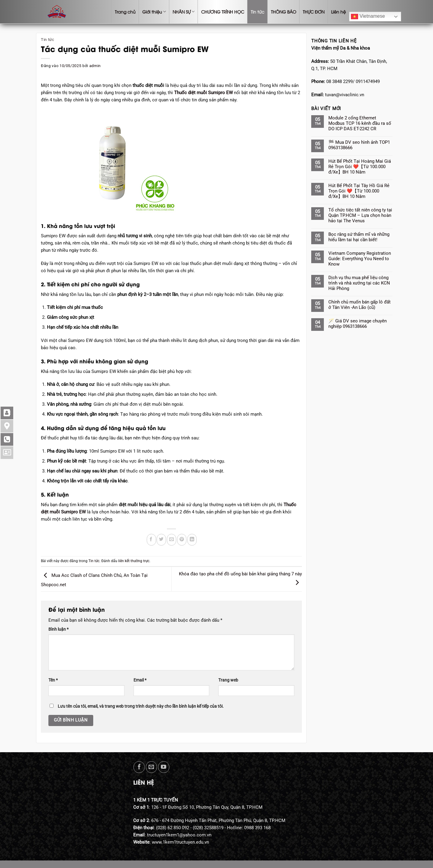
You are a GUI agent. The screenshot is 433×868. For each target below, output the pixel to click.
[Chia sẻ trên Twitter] (161, 540)
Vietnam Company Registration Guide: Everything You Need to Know (360, 259)
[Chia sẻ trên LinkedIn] (192, 540)
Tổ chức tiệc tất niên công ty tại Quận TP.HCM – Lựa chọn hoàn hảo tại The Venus (360, 215)
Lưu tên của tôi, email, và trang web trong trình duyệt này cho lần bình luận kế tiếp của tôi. (141, 706)
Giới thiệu (154, 12)
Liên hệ (338, 12)
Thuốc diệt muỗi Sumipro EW (203, 93)
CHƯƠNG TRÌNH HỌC (223, 12)
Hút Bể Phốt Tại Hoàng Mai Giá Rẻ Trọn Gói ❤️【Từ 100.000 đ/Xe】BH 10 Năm (360, 167)
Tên (53, 680)
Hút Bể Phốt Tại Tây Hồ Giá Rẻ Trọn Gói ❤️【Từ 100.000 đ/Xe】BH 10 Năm (359, 191)
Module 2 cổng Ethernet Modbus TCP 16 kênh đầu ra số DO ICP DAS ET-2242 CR (360, 123)
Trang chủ (125, 12)
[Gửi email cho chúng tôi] (151, 767)
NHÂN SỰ (184, 12)
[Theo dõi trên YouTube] (164, 767)
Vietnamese (368, 17)
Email (140, 680)
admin (95, 66)
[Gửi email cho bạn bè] (172, 540)
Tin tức (258, 12)
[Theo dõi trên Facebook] (139, 767)
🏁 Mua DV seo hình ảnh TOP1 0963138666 (359, 145)
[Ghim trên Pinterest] (182, 540)
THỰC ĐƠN (314, 12)
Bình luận (58, 629)
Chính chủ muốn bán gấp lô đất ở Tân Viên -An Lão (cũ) (359, 305)
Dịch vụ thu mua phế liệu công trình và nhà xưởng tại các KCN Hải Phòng (359, 283)
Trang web (228, 680)
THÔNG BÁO (284, 12)
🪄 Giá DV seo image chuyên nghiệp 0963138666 (358, 324)
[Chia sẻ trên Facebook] (151, 540)
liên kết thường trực (134, 561)
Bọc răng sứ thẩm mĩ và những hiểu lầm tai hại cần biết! (359, 237)
